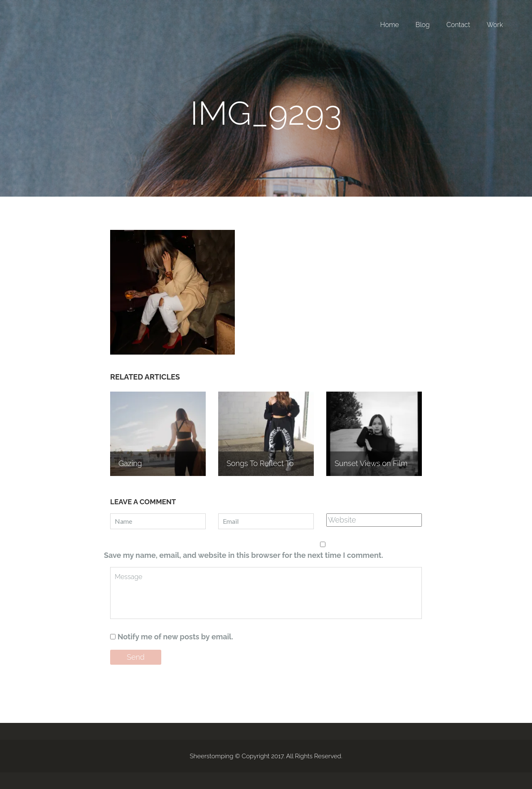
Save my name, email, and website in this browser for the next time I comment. (244, 555)
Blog (423, 25)
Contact (458, 25)
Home (390, 25)
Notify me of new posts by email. (175, 637)
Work (495, 25)
